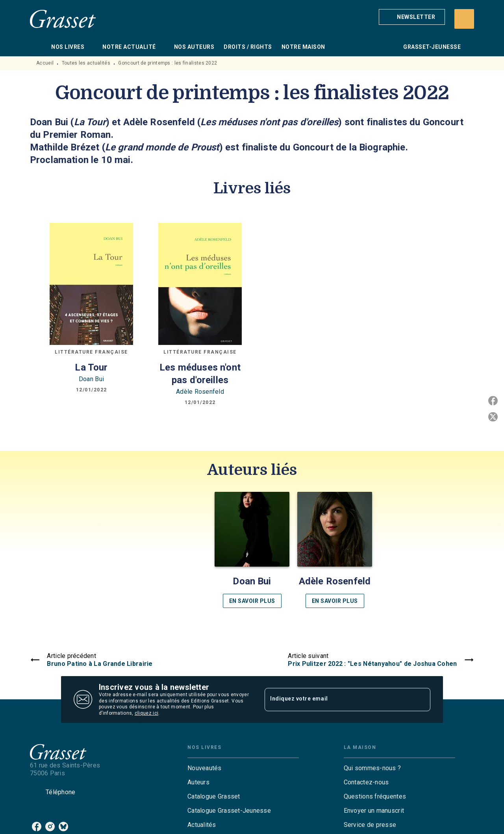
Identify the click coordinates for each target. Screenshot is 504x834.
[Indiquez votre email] (338, 699)
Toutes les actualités (86, 63)
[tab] (38, 47)
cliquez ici (146, 714)
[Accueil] (63, 19)
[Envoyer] (421, 700)
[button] (412, 17)
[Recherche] (464, 19)
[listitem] (37, 827)
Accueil (45, 63)
